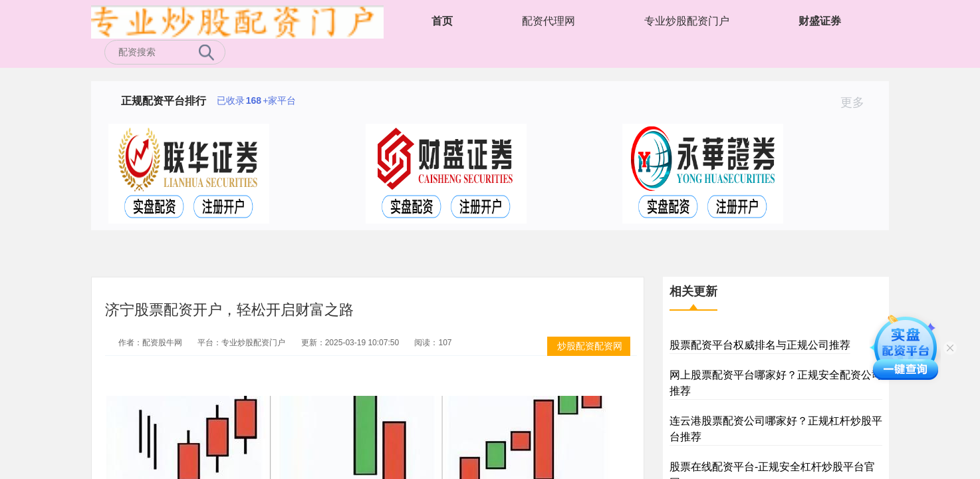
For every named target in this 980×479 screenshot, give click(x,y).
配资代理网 (549, 21)
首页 (442, 21)
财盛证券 (820, 21)
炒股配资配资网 (590, 346)
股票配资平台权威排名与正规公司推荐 (760, 345)
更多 (858, 102)
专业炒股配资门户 (687, 21)
